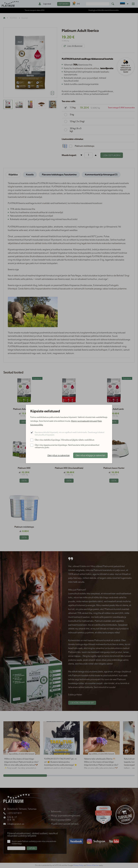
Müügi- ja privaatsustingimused (84, 421)
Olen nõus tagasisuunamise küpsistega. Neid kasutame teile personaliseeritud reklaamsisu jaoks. (67, 446)
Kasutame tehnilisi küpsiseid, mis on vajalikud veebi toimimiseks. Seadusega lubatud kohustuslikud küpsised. (70, 434)
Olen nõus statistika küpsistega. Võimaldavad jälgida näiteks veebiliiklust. (65, 440)
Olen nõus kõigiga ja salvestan (90, 455)
